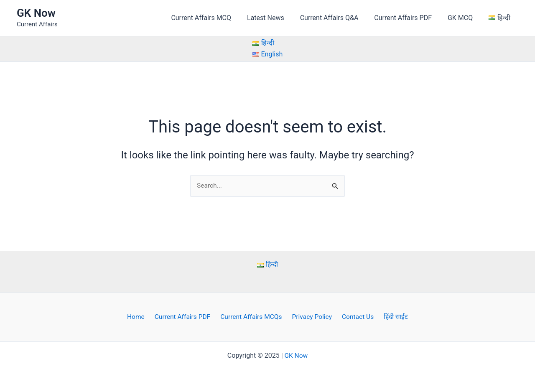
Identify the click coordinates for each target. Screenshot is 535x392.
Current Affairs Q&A (338, 18)
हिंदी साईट (391, 317)
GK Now (36, 13)
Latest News (277, 18)
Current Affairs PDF (409, 18)
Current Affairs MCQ (215, 18)
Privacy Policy (311, 317)
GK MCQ (464, 18)
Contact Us (355, 317)
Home (141, 317)
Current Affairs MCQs (252, 317)
